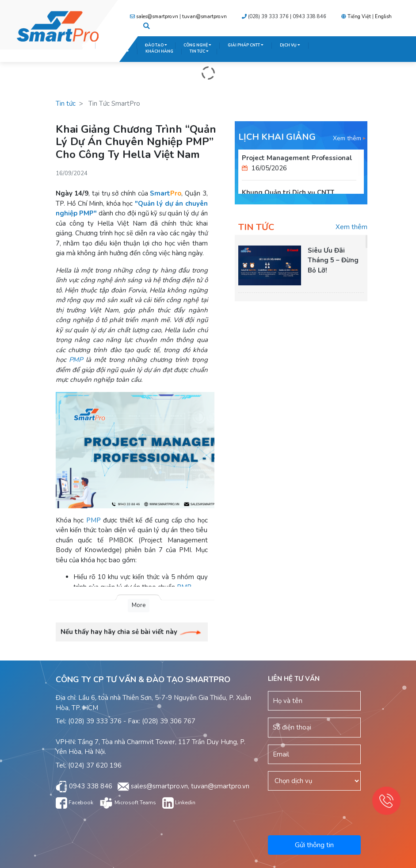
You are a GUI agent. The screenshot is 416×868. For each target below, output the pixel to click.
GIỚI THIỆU (116, 45)
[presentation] (341, 811)
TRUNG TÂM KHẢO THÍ (105, 51)
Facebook (74, 803)
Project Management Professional (297, 158)
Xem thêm (349, 138)
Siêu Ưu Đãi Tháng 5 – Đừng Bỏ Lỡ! (333, 260)
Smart (166, 193)
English (383, 17)
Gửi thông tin (314, 845)
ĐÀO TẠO (156, 45)
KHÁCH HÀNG (159, 51)
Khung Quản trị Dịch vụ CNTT (288, 192)
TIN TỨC (199, 51)
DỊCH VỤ (290, 45)
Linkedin (179, 803)
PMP (76, 360)
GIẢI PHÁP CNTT (246, 45)
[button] (147, 27)
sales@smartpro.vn (157, 17)
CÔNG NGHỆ (197, 45)
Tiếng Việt (359, 17)
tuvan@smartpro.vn (204, 17)
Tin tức (66, 104)
